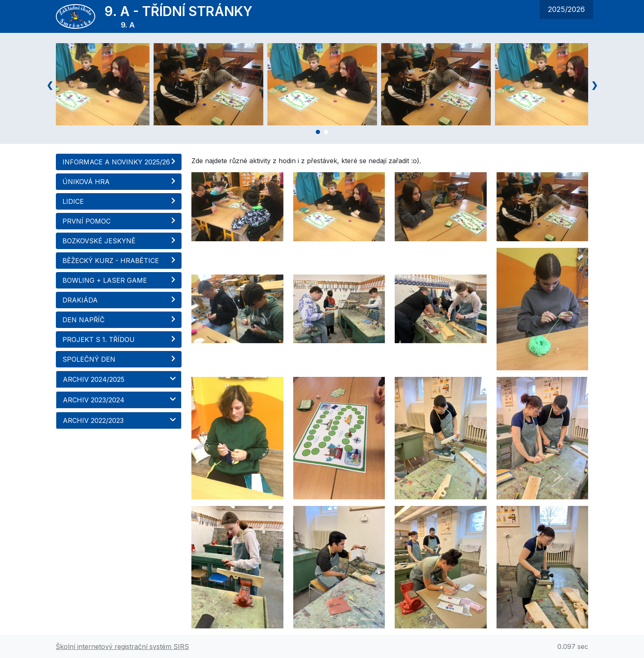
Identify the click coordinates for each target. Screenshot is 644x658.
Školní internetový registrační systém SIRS (122, 646)
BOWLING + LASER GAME (120, 280)
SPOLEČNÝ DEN (120, 359)
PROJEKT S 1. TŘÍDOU (120, 339)
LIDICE (120, 201)
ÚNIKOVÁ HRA (120, 182)
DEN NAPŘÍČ (120, 320)
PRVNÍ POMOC (120, 221)
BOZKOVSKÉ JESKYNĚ (120, 241)
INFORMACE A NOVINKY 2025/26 (120, 162)
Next (594, 84)
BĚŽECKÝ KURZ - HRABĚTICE (120, 261)
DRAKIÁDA (120, 300)
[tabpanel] (322, 84)
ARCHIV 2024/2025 (120, 379)
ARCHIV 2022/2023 (120, 420)
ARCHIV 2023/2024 (120, 400)
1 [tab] (318, 134)
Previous (50, 84)
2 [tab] (326, 134)
